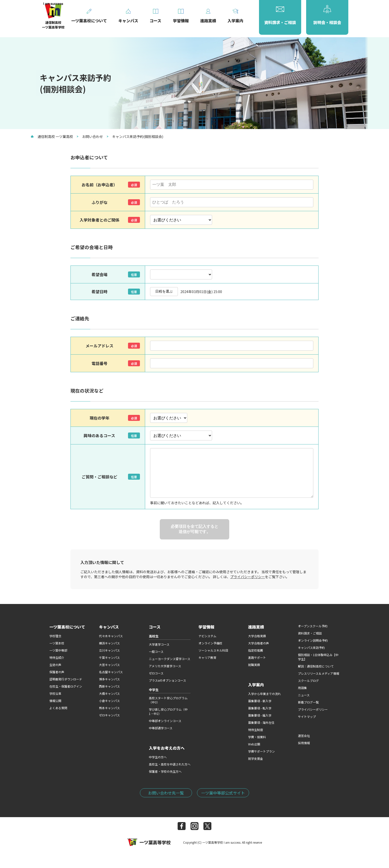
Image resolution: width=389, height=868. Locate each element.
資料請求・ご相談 (310, 633)
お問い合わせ (90, 136)
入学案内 (256, 685)
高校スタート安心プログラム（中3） (168, 700)
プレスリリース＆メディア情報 (319, 673)
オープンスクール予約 (313, 626)
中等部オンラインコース (165, 721)
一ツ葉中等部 (58, 650)
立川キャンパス (109, 650)
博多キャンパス (109, 679)
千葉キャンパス (109, 657)
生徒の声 (55, 665)
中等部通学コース (161, 728)
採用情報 (304, 743)
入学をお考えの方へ (167, 748)
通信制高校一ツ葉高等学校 (53, 22)
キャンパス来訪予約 (311, 648)
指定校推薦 (256, 650)
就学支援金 (256, 758)
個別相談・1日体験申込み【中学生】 (318, 657)
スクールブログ (308, 681)
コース (155, 627)
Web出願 (254, 744)
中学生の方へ (158, 757)
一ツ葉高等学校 (149, 842)
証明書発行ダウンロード (66, 679)
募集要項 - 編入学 (260, 715)
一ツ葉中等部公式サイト (223, 793)
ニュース (304, 695)
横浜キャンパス (109, 643)
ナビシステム (207, 636)
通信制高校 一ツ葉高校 (52, 136)
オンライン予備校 (210, 643)
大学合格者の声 (259, 643)
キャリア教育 (207, 657)
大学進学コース (159, 644)
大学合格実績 (257, 636)
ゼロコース (156, 673)
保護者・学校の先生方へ (165, 771)
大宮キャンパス (109, 665)
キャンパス (109, 627)
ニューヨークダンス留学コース (170, 659)
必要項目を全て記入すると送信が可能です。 (194, 529)
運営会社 (304, 736)
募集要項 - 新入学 (260, 701)
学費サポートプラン (261, 751)
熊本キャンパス (109, 708)
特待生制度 (256, 730)
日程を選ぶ (164, 291)
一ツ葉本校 (57, 643)
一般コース (156, 651)
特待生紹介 (57, 657)
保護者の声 (57, 672)
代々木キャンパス (111, 636)
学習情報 (206, 627)
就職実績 (254, 665)
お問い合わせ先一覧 (166, 793)
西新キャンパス (109, 686)
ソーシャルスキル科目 (213, 650)
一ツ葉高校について (67, 627)
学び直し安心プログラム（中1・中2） (168, 711)
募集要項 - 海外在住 (261, 722)
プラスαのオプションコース (167, 680)
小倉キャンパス (109, 701)
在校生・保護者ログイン (66, 686)
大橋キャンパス (109, 693)
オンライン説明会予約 (313, 640)
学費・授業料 (257, 737)
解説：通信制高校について (316, 666)
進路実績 (256, 627)
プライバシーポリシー (248, 577)
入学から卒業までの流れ (264, 694)
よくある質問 (58, 708)
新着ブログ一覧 (308, 702)
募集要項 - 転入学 (260, 708)
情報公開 (55, 701)
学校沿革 (55, 693)
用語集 (302, 688)
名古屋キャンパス (111, 672)
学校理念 (55, 636)
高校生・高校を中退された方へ (170, 764)
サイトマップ (307, 717)
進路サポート (257, 657)
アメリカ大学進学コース (165, 666)
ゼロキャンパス (109, 715)
